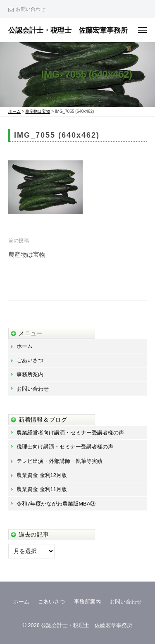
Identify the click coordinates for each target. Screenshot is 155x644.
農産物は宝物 (27, 254)
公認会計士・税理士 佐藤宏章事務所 (68, 30)
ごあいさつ (30, 360)
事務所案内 (30, 374)
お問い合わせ (31, 9)
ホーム (25, 346)
